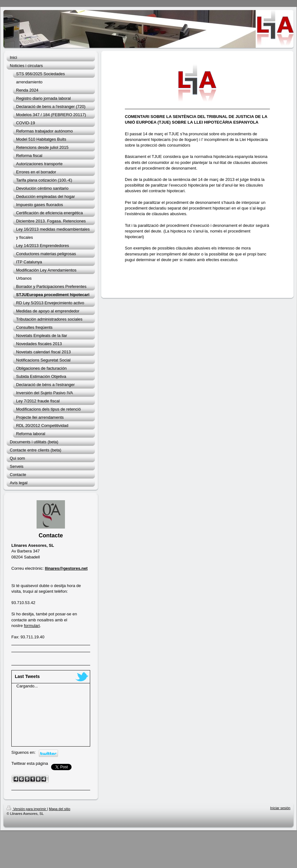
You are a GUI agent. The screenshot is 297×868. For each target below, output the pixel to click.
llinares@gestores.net (66, 568)
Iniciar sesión (280, 808)
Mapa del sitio (60, 809)
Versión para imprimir (27, 809)
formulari (32, 626)
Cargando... (27, 686)
